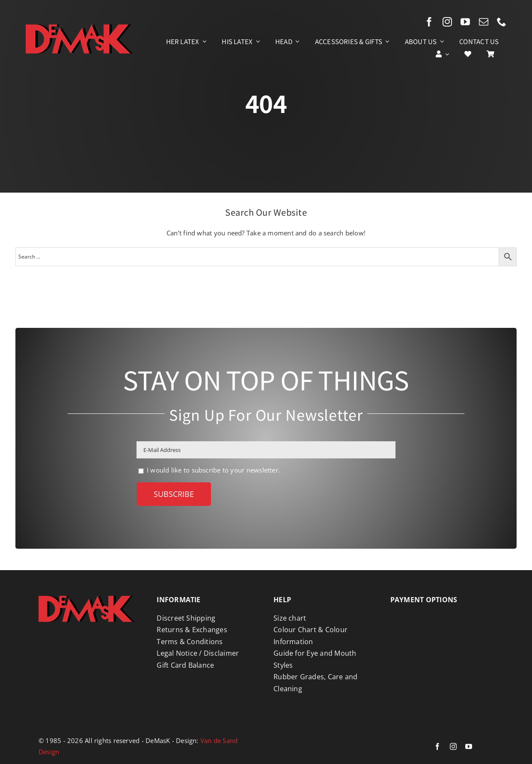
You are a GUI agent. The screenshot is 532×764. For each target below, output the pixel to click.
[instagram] (447, 22)
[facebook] (429, 22)
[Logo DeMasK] (86, 599)
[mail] (484, 22)
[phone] (502, 22)
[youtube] (465, 22)
